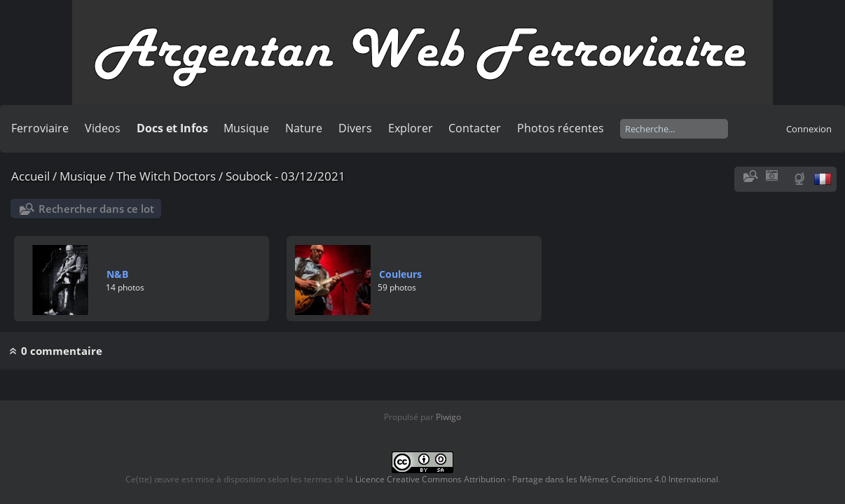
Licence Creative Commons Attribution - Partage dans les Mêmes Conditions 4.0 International (537, 479)
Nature (304, 128)
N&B (117, 274)
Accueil (30, 176)
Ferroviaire (40, 128)
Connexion (809, 129)
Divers (355, 128)
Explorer (411, 128)
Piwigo (448, 417)
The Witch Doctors (166, 176)
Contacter (475, 128)
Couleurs (400, 274)
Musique (246, 128)
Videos (103, 128)
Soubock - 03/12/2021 (286, 176)
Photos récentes (561, 128)
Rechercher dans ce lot (96, 209)
